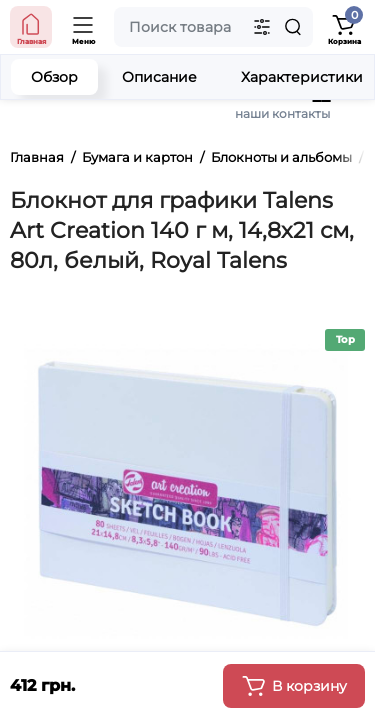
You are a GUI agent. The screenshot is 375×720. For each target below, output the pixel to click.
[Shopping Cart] (344, 27)
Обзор (54, 77)
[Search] (293, 27)
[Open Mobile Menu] (84, 27)
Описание (159, 77)
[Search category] (262, 27)
